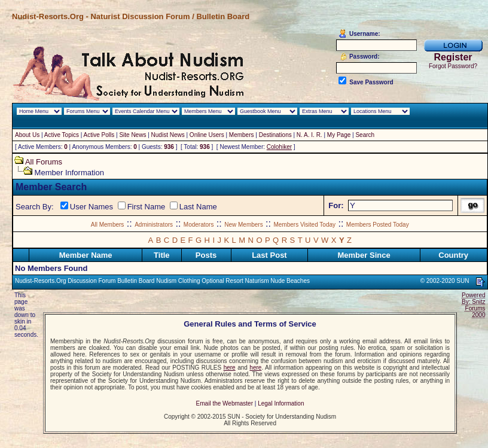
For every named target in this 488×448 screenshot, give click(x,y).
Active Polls (99, 135)
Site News (132, 135)
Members (242, 135)
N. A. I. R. (309, 135)
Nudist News (168, 135)
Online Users (207, 135)
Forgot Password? (453, 66)
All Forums (44, 162)
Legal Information (281, 403)
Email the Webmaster (225, 403)
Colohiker (279, 147)
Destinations (275, 135)
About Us (27, 135)
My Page (339, 135)
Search (365, 135)
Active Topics (62, 135)
